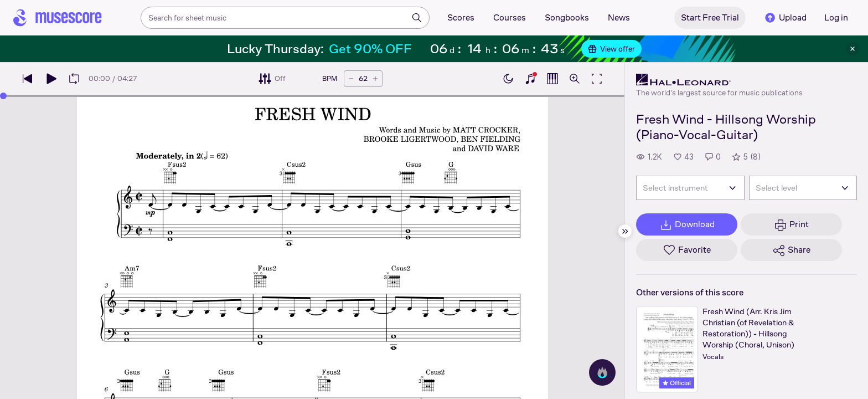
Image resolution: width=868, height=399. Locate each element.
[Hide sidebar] (625, 231)
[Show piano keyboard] (530, 79)
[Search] (417, 18)
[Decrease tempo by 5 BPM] (351, 79)
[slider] (3, 96)
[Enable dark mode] (508, 79)
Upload (785, 18)
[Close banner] (852, 49)
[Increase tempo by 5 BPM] (375, 79)
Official (677, 383)
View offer (611, 49)
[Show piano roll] (552, 79)
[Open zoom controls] (575, 79)
